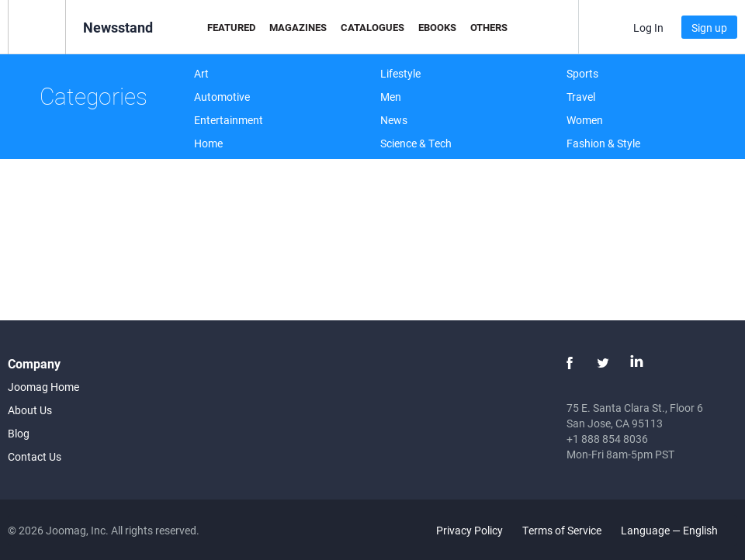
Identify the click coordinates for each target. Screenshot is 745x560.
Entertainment (229, 120)
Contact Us (35, 456)
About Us (30, 410)
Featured (231, 27)
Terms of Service (562, 530)
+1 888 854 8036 (607, 439)
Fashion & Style (603, 143)
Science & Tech (416, 143)
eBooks (437, 27)
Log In (648, 28)
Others (489, 27)
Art (201, 73)
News (394, 120)
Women (585, 120)
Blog (19, 433)
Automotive (222, 97)
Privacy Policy (470, 530)
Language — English (678, 530)
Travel (581, 97)
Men (391, 97)
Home (208, 143)
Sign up (709, 28)
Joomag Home (43, 387)
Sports (582, 73)
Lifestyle (400, 73)
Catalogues (372, 27)
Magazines (298, 27)
